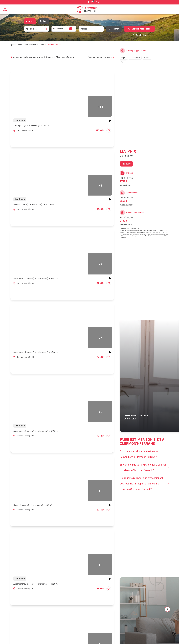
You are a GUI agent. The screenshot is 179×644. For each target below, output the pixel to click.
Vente (42, 46)
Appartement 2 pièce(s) (36, 353)
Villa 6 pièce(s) (31, 127)
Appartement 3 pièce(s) (36, 279)
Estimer (44, 21)
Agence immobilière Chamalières (24, 46)
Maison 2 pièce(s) (34, 205)
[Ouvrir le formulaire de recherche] (114, 29)
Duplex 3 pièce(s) (33, 506)
